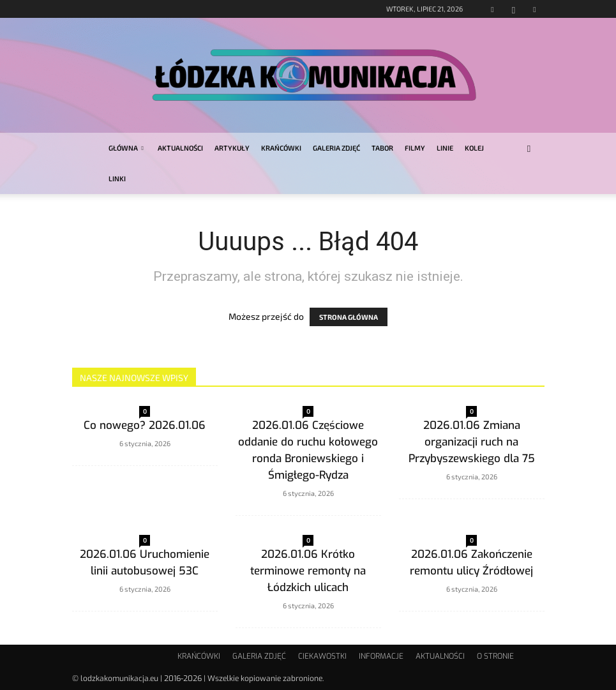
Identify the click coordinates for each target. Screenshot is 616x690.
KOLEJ (474, 148)
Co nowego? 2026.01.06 (145, 425)
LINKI (117, 178)
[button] (529, 148)
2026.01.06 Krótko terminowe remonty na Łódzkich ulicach (308, 571)
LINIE (445, 148)
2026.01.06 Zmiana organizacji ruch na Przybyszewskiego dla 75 (472, 442)
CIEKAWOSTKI (322, 656)
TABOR (382, 148)
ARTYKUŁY (232, 148)
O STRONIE (495, 656)
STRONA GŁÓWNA (349, 317)
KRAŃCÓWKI (281, 148)
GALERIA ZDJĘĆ (336, 148)
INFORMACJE (381, 656)
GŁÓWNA (126, 148)
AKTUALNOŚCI (180, 148)
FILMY (415, 148)
